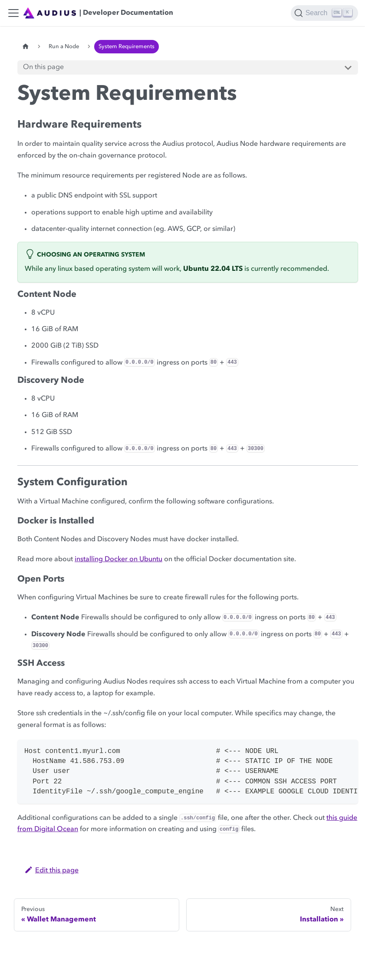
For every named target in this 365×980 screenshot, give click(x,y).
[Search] (324, 13)
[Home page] (26, 47)
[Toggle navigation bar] (13, 13)
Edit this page (51, 871)
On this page (43, 67)
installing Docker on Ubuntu (118, 559)
